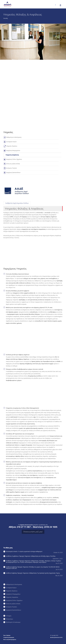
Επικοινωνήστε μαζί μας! (33, 532)
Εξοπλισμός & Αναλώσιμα (13, 622)
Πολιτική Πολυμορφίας (10, 639)
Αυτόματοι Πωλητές (12, 168)
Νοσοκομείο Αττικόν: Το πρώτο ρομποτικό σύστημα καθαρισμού (24, 551)
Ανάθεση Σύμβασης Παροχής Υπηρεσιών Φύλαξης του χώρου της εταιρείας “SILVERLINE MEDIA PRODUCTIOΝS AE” (33, 568)
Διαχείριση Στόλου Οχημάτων (14, 159)
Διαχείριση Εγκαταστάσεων (13, 172)
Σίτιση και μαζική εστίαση (13, 164)
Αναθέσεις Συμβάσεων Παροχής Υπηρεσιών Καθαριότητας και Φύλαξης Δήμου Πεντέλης (31, 556)
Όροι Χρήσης (7, 635)
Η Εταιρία (9, 616)
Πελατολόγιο (9, 619)
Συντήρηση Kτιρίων (11, 142)
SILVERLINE (15, 203)
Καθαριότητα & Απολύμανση (14, 137)
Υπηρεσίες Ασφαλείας (12, 155)
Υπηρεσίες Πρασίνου (12, 146)
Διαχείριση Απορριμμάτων (13, 150)
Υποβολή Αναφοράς (9, 637)
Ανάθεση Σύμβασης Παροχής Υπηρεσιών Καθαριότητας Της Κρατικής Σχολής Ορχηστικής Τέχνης (33, 573)
